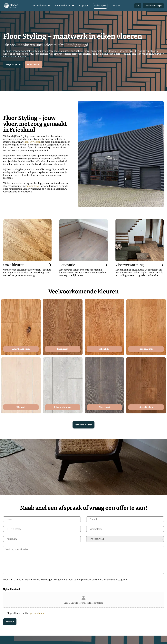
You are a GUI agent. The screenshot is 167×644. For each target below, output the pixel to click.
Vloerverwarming (140, 265)
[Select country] (7, 529)
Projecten (83, 6)
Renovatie (83, 265)
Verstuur (10, 622)
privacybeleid (37, 613)
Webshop (99, 6)
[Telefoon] (42, 529)
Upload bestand (12, 589)
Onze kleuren (40, 6)
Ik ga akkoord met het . (26, 613)
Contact (116, 6)
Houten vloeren (63, 6)
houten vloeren (33, 142)
